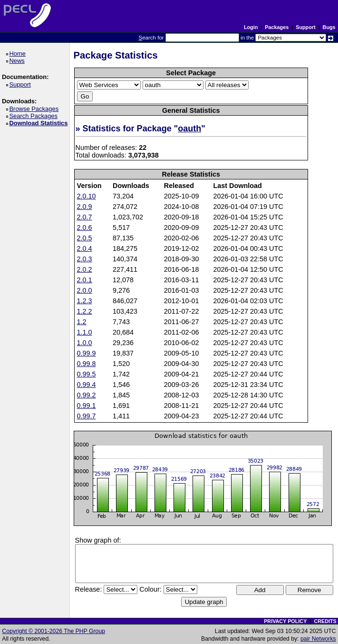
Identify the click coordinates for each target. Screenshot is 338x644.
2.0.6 (85, 228)
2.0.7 (85, 217)
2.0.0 (85, 290)
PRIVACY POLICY (285, 621)
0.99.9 (87, 353)
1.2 (82, 322)
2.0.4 (85, 248)
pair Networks (318, 639)
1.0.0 (85, 343)
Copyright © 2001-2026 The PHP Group (53, 631)
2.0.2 (85, 269)
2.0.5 (85, 238)
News (18, 61)
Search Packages (35, 116)
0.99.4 (87, 385)
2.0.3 (85, 259)
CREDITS (325, 621)
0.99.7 (87, 416)
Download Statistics (40, 123)
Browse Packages (35, 109)
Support (305, 27)
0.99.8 (87, 364)
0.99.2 (87, 395)
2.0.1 (85, 280)
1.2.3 (85, 301)
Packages (277, 27)
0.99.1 (87, 406)
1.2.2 (85, 311)
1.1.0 (85, 332)
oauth (189, 129)
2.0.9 (85, 207)
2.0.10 (87, 196)
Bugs (329, 27)
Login (251, 27)
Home (19, 54)
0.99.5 (87, 374)
